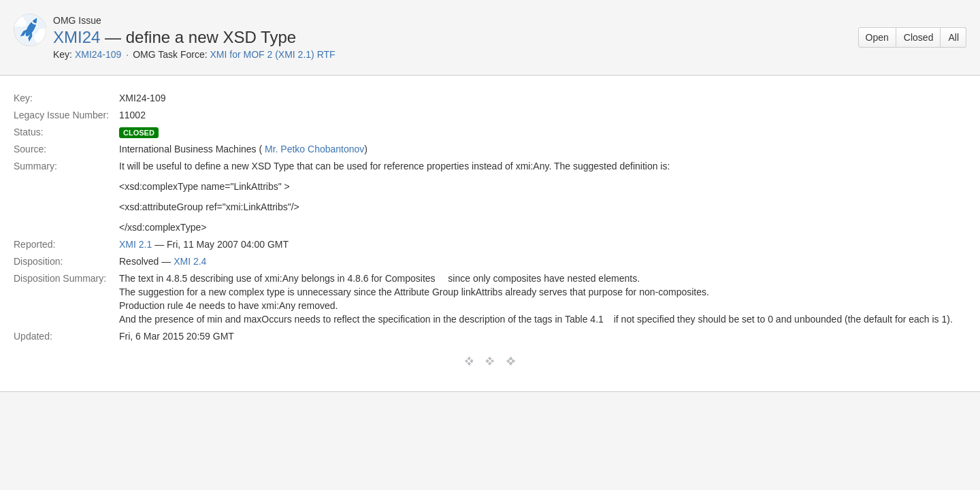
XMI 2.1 (135, 244)
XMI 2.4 (190, 261)
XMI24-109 (98, 54)
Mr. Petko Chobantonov (314, 149)
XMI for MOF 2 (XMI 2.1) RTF (273, 54)
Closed (919, 37)
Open (877, 37)
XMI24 (77, 37)
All (953, 37)
